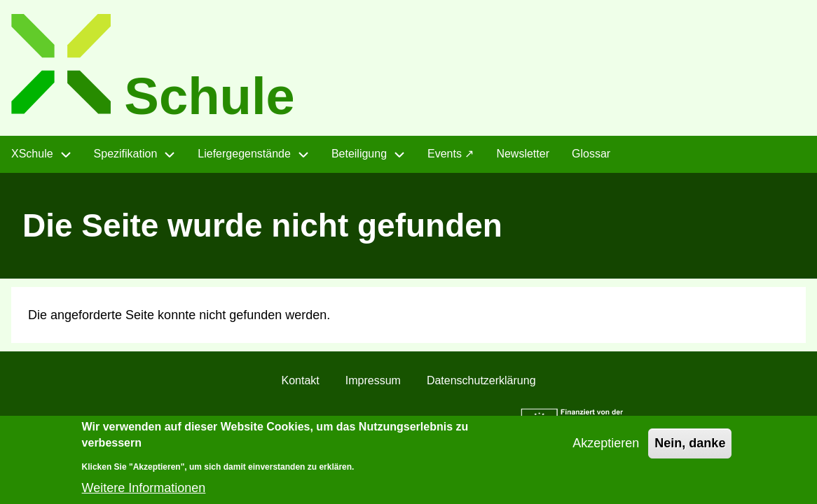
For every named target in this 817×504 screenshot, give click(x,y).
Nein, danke (690, 450)
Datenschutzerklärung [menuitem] (481, 380)
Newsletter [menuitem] (523, 154)
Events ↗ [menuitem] (451, 154)
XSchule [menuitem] (32, 154)
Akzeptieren (606, 450)
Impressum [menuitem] (373, 380)
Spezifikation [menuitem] (126, 154)
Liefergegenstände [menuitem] (244, 154)
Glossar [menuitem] (591, 154)
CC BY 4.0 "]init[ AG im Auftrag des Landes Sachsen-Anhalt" (334, 421)
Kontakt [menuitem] (300, 380)
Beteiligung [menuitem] (359, 154)
